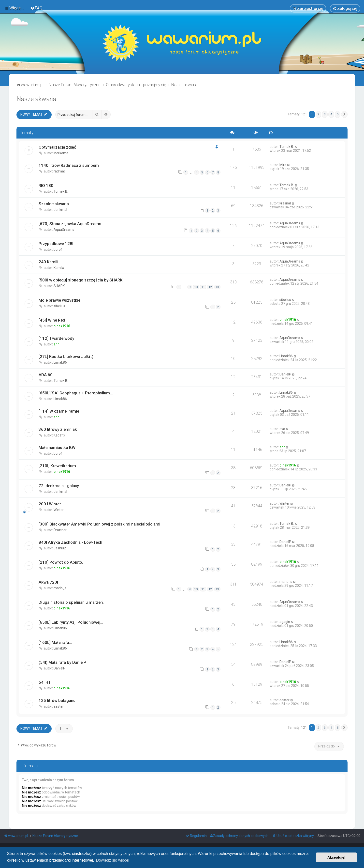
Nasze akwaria (36, 99)
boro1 (58, 249)
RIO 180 (46, 186)
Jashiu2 (60, 548)
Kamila (59, 268)
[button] (344, 114)
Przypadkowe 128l (56, 244)
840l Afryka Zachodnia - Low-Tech (70, 542)
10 (196, 287)
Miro (283, 165)
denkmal (60, 210)
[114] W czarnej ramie (59, 411)
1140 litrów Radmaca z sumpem (69, 165)
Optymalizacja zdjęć (57, 147)
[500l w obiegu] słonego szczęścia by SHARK (80, 280)
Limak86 (60, 362)
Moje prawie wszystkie (59, 300)
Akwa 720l (48, 582)
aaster (59, 706)
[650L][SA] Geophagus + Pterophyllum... (76, 393)
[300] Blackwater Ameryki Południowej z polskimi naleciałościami (99, 524)
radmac (60, 171)
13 (217, 287)
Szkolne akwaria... (55, 204)
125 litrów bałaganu (57, 700)
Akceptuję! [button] (336, 857)
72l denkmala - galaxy (59, 486)
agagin (285, 622)
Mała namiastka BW (57, 448)
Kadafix (59, 435)
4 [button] (331, 114)
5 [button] (338, 114)
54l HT (45, 682)
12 (210, 287)
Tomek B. (287, 147)
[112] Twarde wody (56, 338)
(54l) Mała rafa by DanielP (62, 662)
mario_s (60, 588)
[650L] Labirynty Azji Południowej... (71, 622)
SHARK (59, 286)
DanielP (285, 374)
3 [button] (325, 114)
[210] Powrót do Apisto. (61, 562)
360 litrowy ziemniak (58, 429)
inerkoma (61, 153)
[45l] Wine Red (52, 320)
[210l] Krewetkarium (57, 466)
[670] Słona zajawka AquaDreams (70, 224)
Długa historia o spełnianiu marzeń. (71, 602)
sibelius (59, 306)
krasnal (285, 203)
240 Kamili (48, 262)
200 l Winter (50, 504)
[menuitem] (36, 8)
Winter (59, 510)
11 (203, 287)
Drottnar (60, 530)
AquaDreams (64, 230)
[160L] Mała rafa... (55, 642)
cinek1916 (62, 326)
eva (282, 429)
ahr (56, 344)
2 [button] (318, 114)
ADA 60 (46, 375)
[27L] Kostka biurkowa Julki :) (66, 356)
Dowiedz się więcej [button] (112, 860)
